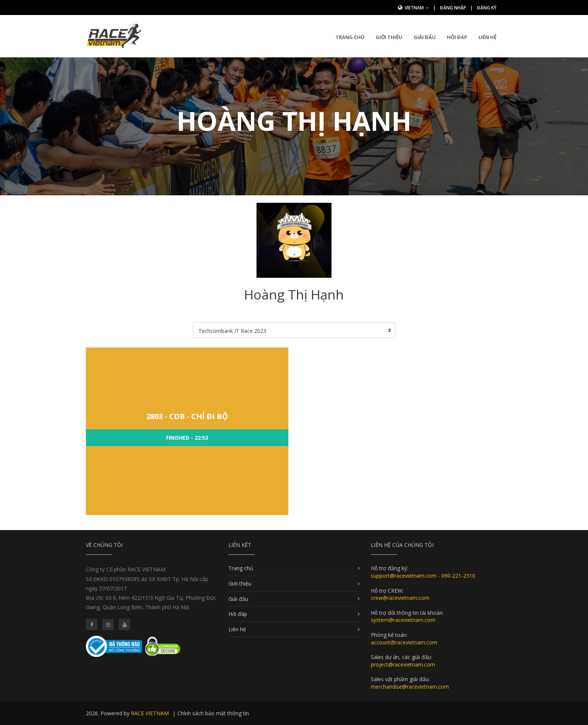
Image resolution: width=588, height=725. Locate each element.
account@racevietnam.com (404, 642)
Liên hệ (487, 37)
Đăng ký (487, 8)
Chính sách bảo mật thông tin (213, 713)
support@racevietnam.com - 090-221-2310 (423, 576)
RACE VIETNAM (150, 713)
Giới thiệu (389, 37)
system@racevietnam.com (403, 620)
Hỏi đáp (457, 37)
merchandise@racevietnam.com (410, 687)
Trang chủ (350, 37)
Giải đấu (425, 37)
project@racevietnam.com (403, 664)
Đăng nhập (453, 8)
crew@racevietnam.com (400, 598)
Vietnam (417, 8)
